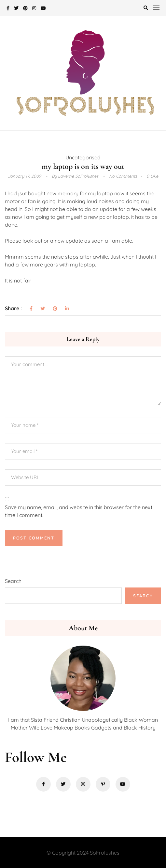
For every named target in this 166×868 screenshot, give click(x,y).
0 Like (152, 176)
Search (13, 581)
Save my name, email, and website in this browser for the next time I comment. (79, 511)
